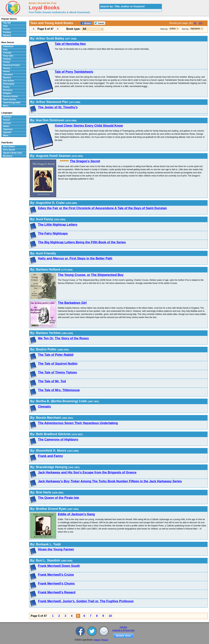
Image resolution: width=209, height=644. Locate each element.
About (97, 640)
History (7, 68)
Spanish (7, 132)
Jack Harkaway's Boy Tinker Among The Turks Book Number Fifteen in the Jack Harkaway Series (110, 481)
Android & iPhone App (123, 630)
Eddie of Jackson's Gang (76, 514)
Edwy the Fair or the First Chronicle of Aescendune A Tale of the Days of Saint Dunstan (102, 208)
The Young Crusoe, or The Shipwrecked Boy (91, 275)
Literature (8, 75)
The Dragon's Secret (85, 161)
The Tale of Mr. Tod (52, 381)
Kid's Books (9, 150)
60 (195, 23)
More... (6, 106)
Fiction (6, 29)
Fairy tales (8, 56)
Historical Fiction (12, 65)
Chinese (7, 117)
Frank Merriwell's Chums (56, 584)
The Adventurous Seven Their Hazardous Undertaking (78, 423)
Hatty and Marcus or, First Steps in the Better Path (75, 258)
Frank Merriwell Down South (59, 566)
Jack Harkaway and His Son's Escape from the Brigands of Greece (87, 472)
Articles (123, 627)
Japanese (8, 129)
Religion (7, 93)
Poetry (6, 87)
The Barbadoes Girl (72, 303)
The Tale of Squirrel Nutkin (58, 364)
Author (173, 29)
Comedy (7, 53)
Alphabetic (195, 29)
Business (8, 156)
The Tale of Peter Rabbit (56, 355)
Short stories (10, 99)
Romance (8, 90)
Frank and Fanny (50, 456)
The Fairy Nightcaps (53, 233)
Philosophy (9, 84)
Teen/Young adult (12, 103)
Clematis (44, 407)
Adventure (8, 46)
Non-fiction (9, 81)
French (7, 120)
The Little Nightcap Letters (58, 225)
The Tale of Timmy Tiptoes (57, 372)
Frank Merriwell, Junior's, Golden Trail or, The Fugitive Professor (86, 601)
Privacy (105, 640)
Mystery (7, 35)
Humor (6, 71)
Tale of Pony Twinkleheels (74, 72)
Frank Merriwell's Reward (57, 592)
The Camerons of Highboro (58, 440)
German (7, 123)
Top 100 (7, 23)
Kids (5, 26)
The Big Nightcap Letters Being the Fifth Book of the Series (82, 242)
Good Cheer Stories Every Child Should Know (89, 126)
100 (200, 23)
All (84, 29)
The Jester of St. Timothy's (58, 107)
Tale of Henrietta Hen (70, 44)
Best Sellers (9, 147)
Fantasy (7, 32)
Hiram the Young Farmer (56, 549)
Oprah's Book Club (12, 153)
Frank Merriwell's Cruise (56, 575)
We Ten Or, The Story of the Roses (63, 338)
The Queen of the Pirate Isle (58, 498)
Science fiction (10, 96)
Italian (6, 126)
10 (110, 616)
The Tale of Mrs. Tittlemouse (59, 390)
